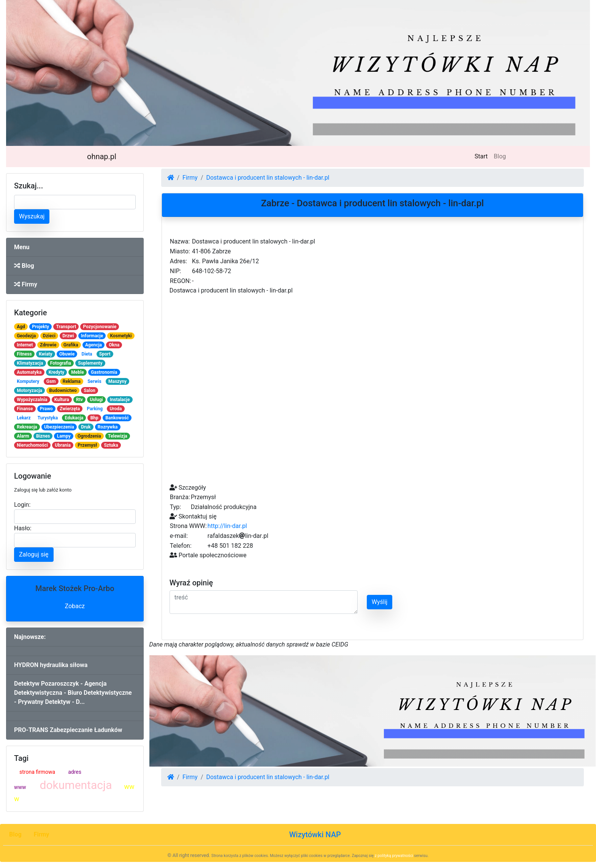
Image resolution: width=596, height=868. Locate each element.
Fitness (24, 354)
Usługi (96, 400)
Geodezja (26, 336)
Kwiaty (46, 354)
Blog (500, 156)
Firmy (26, 284)
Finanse (25, 409)
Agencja (94, 345)
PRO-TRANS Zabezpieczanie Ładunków (68, 730)
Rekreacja (27, 427)
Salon (90, 391)
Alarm (23, 436)
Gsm (51, 381)
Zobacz (75, 606)
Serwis (94, 381)
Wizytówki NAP (315, 835)
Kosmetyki (121, 336)
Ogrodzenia (89, 436)
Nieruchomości (32, 445)
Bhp (94, 418)
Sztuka (111, 445)
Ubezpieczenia (59, 427)
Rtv (79, 400)
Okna (114, 345)
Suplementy (90, 363)
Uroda (116, 409)
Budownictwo (63, 391)
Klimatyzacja (30, 363)
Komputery (28, 381)
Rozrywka (108, 427)
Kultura (62, 400)
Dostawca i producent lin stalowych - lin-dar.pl (268, 178)
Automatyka (29, 372)
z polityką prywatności (394, 856)
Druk (86, 427)
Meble (77, 372)
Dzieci (49, 336)
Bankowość (117, 418)
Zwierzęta (70, 409)
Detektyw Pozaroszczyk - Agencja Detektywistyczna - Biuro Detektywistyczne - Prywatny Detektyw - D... (73, 693)
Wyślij (380, 602)
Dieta (87, 354)
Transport (66, 327)
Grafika (71, 345)
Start (483, 156)
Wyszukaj (32, 216)
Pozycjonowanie (100, 327)
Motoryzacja (29, 391)
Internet (25, 345)
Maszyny (117, 381)
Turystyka (48, 418)
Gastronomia (104, 372)
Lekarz (24, 418)
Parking (95, 409)
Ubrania (63, 445)
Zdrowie (48, 345)
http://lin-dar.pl (227, 526)
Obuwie (67, 354)
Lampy (64, 436)
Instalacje (120, 400)
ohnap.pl (102, 157)
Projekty (40, 327)
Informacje (92, 336)
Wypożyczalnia (32, 400)
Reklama (72, 381)
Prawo (46, 409)
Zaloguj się (34, 554)
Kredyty (56, 372)
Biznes (43, 436)
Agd (21, 327)
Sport (105, 354)
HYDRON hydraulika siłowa (51, 665)
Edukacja (74, 418)
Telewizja (118, 436)
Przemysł (87, 445)
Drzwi (68, 336)
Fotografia (61, 363)
